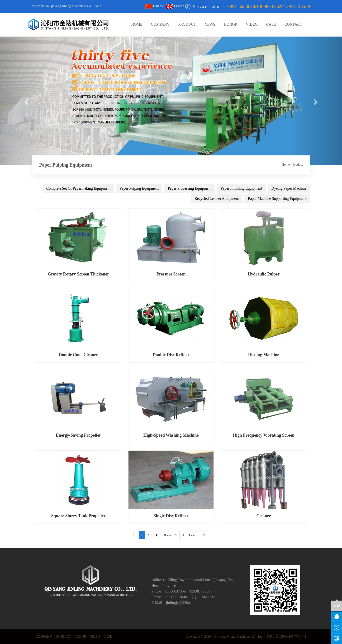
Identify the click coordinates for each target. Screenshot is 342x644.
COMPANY (160, 24)
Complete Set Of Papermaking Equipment (78, 188)
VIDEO (252, 24)
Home (286, 165)
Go (204, 535)
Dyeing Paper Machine (289, 188)
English (175, 6)
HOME (137, 24)
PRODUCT (187, 24)
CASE (271, 24)
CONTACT (293, 24)
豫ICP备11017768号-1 (291, 637)
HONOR (230, 24)
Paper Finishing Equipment (241, 188)
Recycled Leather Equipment (217, 198)
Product (298, 165)
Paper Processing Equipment (190, 188)
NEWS (210, 24)
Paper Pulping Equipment (139, 188)
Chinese (155, 6)
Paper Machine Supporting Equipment (277, 198)
